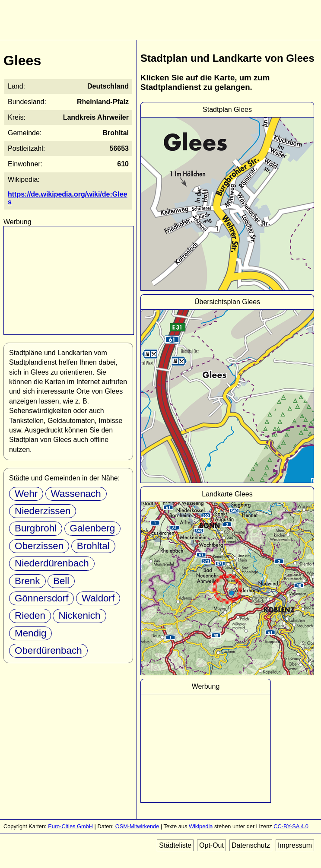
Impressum (295, 845)
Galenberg (93, 528)
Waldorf (98, 598)
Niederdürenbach (52, 563)
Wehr (26, 494)
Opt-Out (211, 845)
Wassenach (76, 494)
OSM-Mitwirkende (137, 826)
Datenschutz (251, 845)
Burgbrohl (36, 528)
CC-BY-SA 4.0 (291, 826)
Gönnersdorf (41, 598)
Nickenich (79, 615)
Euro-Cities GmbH (70, 826)
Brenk (27, 581)
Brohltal (93, 546)
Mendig (30, 633)
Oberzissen (39, 546)
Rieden (30, 615)
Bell (61, 581)
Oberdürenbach (48, 650)
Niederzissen (43, 511)
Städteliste (175, 845)
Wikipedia (201, 826)
